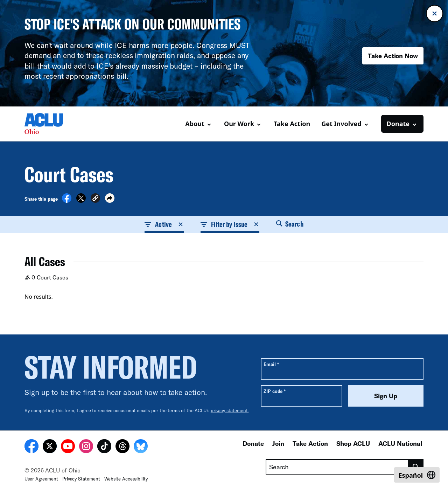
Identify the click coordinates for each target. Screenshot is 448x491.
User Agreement (41, 479)
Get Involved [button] (341, 124)
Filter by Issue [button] (230, 224)
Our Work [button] (239, 124)
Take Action (292, 124)
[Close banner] (435, 13)
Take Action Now (393, 56)
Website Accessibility (126, 479)
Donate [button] (398, 124)
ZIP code (275, 391)
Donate (253, 443)
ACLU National (400, 443)
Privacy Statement (81, 479)
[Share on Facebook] (67, 201)
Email (271, 364)
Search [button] (290, 224)
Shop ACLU (353, 443)
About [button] (195, 124)
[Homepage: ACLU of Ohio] (49, 124)
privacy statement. (230, 410)
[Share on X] (81, 201)
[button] (95, 199)
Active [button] (164, 224)
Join (278, 443)
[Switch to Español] (417, 475)
